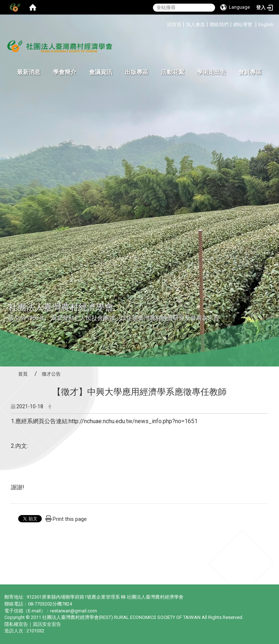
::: (164, 23)
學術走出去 (211, 72)
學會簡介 (65, 72)
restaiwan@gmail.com (74, 611)
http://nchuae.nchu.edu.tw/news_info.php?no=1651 (133, 421)
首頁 (23, 374)
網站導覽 (243, 25)
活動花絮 (173, 72)
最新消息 (29, 72)
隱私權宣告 (16, 624)
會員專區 (250, 72)
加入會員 (195, 25)
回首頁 (174, 25)
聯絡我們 (219, 25)
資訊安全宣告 (47, 624)
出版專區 (137, 72)
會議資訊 (101, 72)
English (266, 25)
